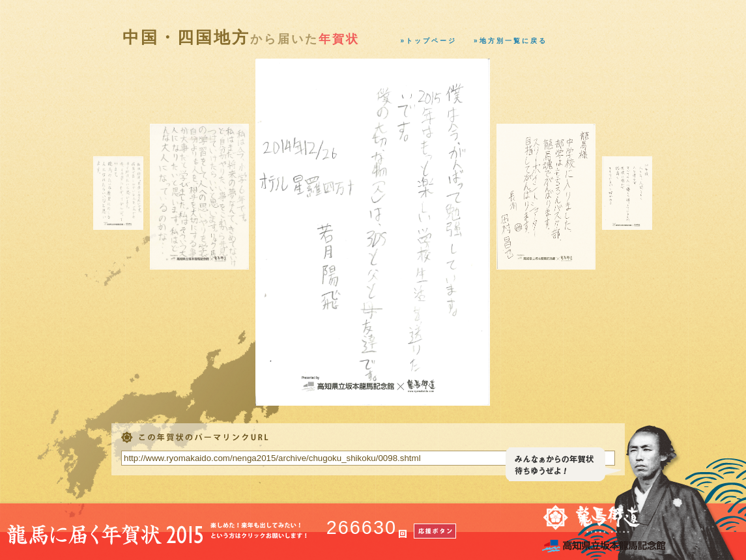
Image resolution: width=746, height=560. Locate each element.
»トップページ (429, 41)
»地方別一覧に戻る (510, 41)
